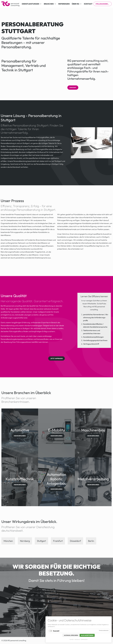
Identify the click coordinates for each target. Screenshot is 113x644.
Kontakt (73, 88)
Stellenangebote (103, 4)
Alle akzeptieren (87, 635)
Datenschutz (84, 639)
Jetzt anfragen (56, 358)
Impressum (77, 639)
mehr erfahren (20, 436)
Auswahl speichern (71, 635)
